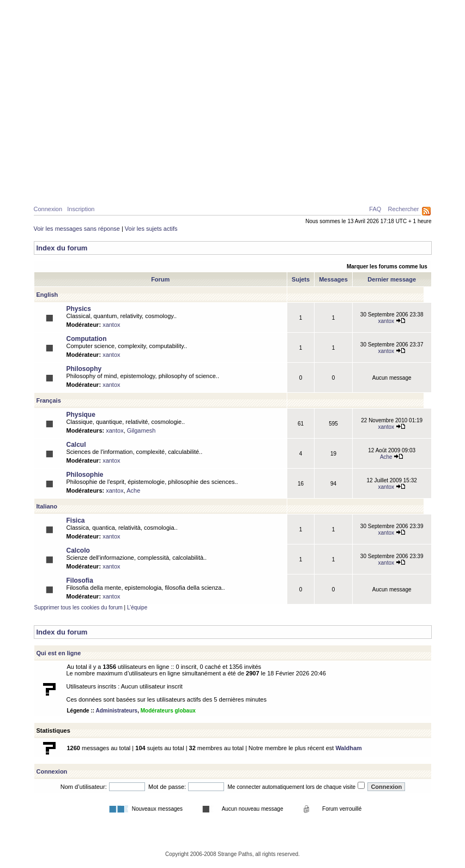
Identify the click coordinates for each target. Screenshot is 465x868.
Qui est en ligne (59, 653)
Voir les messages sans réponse (77, 229)
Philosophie (179, 186)
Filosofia (80, 580)
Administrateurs (116, 711)
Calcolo (78, 550)
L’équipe (137, 607)
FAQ (375, 209)
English (47, 295)
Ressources (385, 186)
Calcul (132, 186)
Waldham (349, 748)
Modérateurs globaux (168, 711)
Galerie (226, 186)
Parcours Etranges (233, 50)
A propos (334, 186)
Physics (79, 309)
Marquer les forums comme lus (387, 267)
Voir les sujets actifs (151, 229)
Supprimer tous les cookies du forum (78, 607)
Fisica (76, 520)
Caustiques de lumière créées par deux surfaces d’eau (347, 161)
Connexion (48, 209)
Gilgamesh (141, 430)
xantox (111, 325)
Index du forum (62, 248)
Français (49, 400)
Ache (392, 457)
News (261, 186)
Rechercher (404, 209)
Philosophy (84, 369)
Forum (294, 186)
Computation (87, 339)
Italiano (47, 506)
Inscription (81, 209)
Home (53, 186)
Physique (91, 186)
